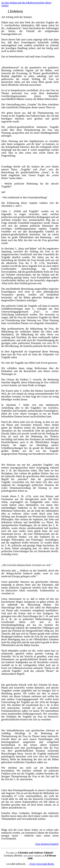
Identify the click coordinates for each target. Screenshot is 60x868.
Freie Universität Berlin (42, 864)
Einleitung (16, 11)
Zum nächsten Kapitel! (47, 844)
